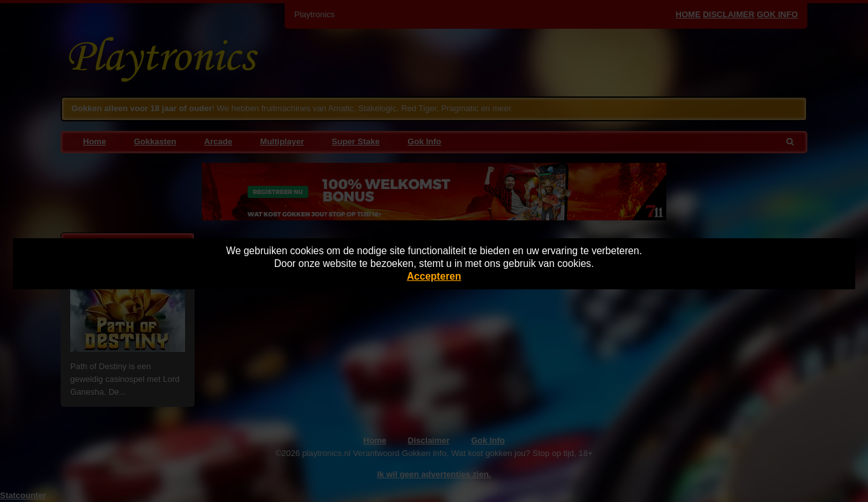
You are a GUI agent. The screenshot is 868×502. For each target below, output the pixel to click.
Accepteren (434, 276)
